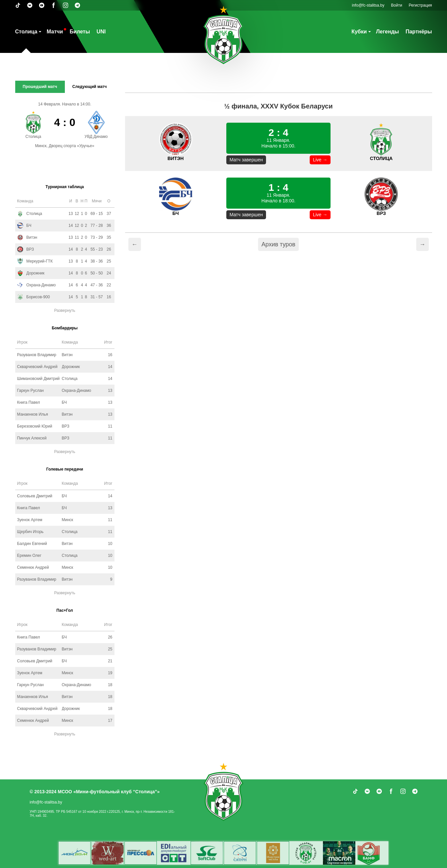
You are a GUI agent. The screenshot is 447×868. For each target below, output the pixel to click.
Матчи (55, 32)
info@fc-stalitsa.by (368, 5)
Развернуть (65, 310)
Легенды (388, 32)
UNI (101, 32)
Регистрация (420, 5)
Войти (397, 5)
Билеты (80, 32)
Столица (26, 32)
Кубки (359, 32)
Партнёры (419, 32)
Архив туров (278, 244)
